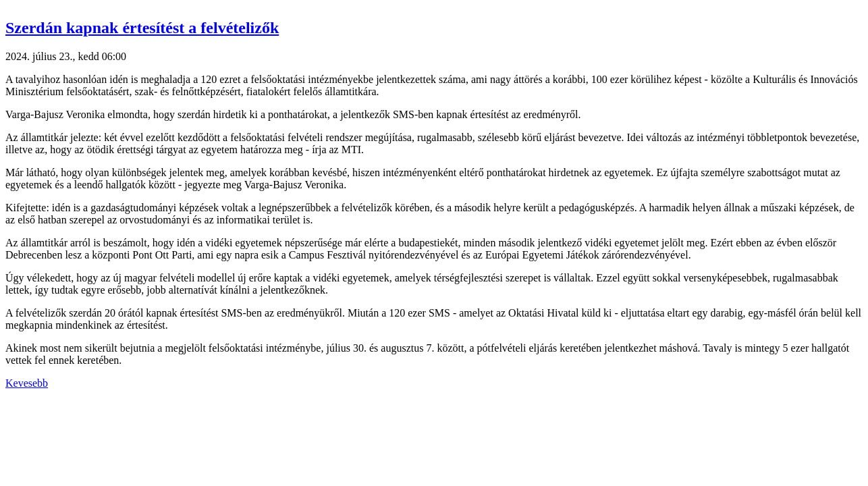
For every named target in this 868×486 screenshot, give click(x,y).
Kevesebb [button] (27, 383)
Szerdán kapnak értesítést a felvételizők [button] (142, 28)
